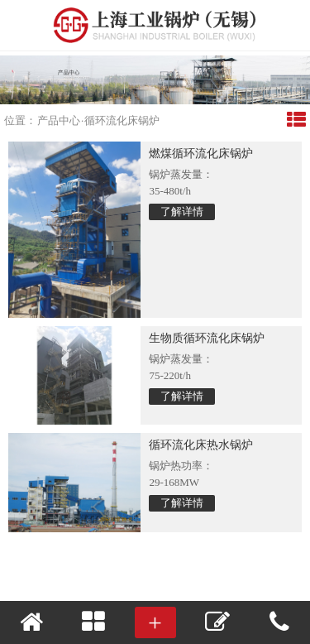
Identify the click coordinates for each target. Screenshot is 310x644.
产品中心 (59, 120)
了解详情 (182, 211)
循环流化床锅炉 (122, 120)
